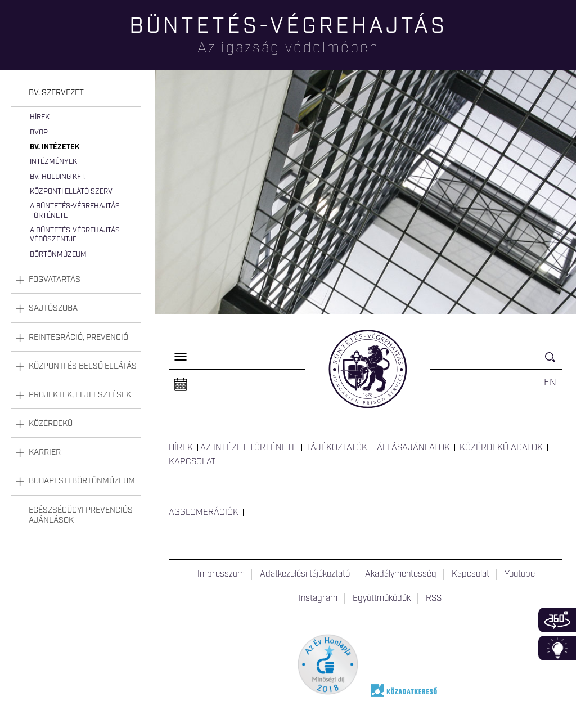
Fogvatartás (55, 280)
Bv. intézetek (55, 147)
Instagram (318, 599)
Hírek (40, 117)
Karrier (45, 452)
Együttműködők (382, 599)
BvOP (39, 132)
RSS (434, 599)
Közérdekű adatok (501, 448)
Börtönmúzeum (58, 255)
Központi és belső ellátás (83, 366)
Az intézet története (249, 448)
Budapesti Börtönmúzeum (82, 481)
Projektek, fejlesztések (80, 395)
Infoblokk (557, 648)
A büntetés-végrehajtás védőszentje (75, 235)
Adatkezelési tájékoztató (305, 574)
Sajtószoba (53, 308)
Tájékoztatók (337, 448)
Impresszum (221, 574)
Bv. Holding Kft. (58, 177)
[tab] (76, 93)
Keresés (553, 362)
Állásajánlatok (413, 448)
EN (550, 383)
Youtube (520, 574)
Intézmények (53, 162)
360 (557, 620)
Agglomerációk (204, 513)
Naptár (181, 385)
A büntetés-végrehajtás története (75, 211)
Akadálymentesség (401, 574)
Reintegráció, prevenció (78, 338)
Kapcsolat (192, 462)
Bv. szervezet (56, 93)
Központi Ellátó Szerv (71, 192)
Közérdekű (51, 424)
